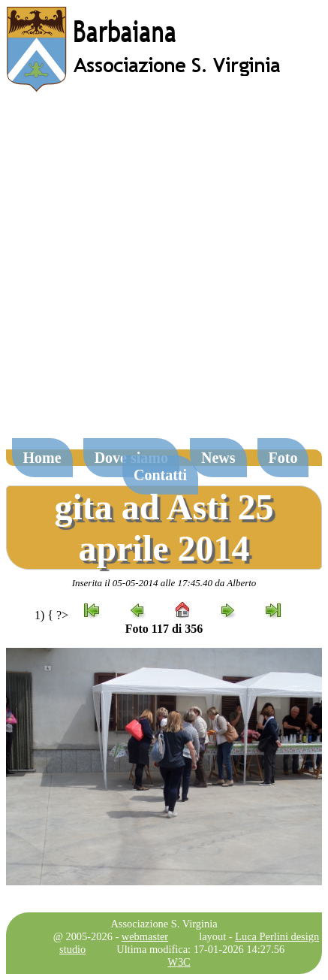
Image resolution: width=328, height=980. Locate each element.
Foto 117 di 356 (164, 629)
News (218, 458)
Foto (283, 458)
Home (42, 458)
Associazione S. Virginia (164, 924)
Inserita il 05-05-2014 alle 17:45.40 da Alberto (164, 583)
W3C (179, 962)
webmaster (145, 936)
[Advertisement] (164, 272)
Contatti (160, 475)
